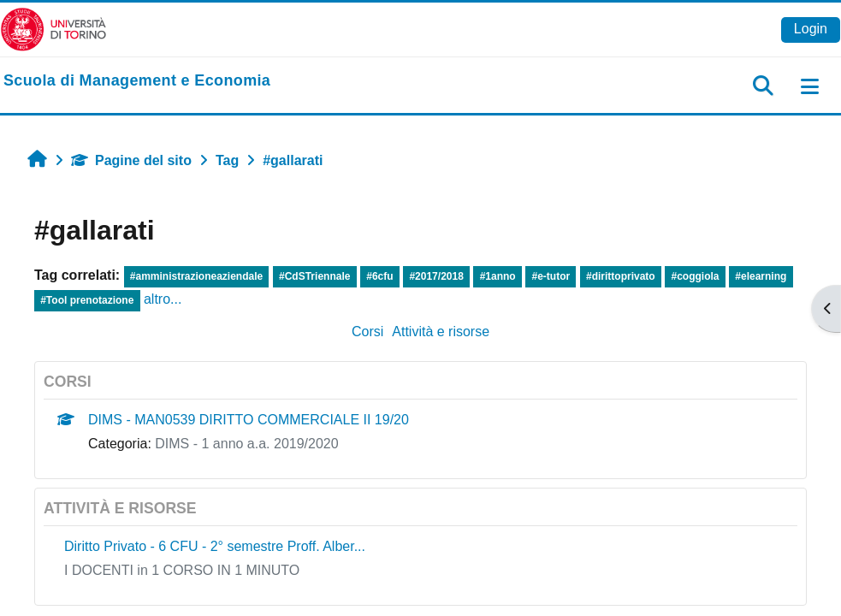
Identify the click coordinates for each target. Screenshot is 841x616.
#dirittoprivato (621, 276)
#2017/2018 (436, 276)
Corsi (367, 332)
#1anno (498, 276)
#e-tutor (551, 276)
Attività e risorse (441, 332)
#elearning (761, 276)
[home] (137, 81)
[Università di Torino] (53, 29)
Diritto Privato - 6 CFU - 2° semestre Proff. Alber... (215, 546)
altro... (163, 299)
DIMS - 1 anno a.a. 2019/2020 (246, 444)
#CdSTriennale (314, 276)
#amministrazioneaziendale (196, 276)
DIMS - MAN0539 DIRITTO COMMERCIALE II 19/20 (249, 420)
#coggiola (696, 276)
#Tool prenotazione (87, 300)
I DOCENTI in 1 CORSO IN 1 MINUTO (182, 570)
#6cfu (379, 276)
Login (811, 29)
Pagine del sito (131, 160)
